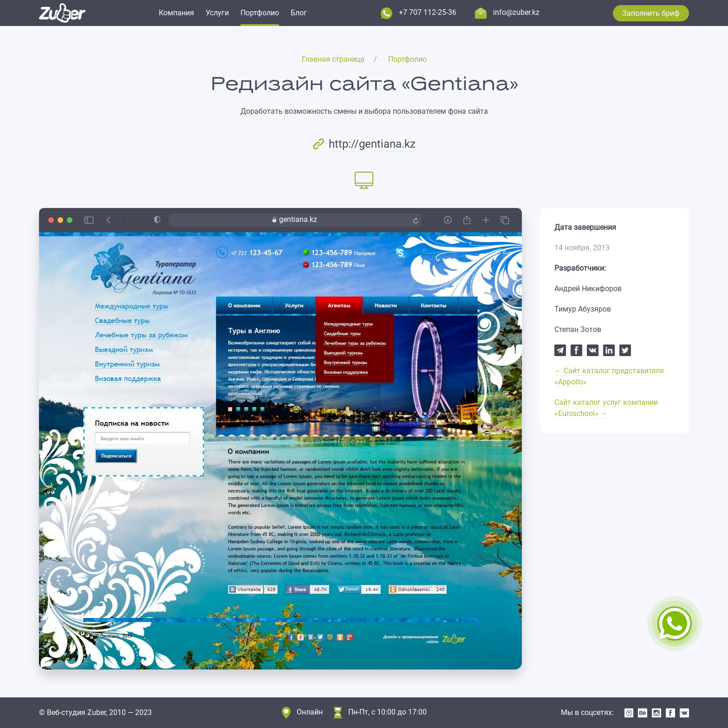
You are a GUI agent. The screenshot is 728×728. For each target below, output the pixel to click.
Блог (299, 13)
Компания (176, 13)
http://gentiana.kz (372, 144)
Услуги (217, 13)
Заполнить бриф (651, 13)
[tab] (364, 179)
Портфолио (260, 13)
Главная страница (333, 59)
